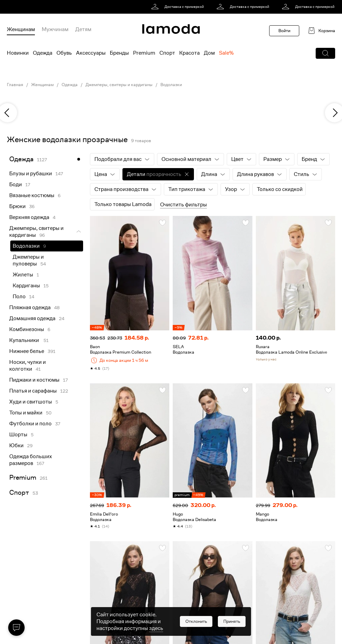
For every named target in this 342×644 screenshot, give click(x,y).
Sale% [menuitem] (226, 53)
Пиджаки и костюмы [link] (34, 380)
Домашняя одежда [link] (32, 318)
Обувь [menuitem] (64, 53)
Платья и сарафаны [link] (33, 391)
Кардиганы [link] (26, 286)
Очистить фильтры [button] (183, 205)
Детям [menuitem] (83, 29)
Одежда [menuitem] (43, 53)
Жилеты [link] (23, 275)
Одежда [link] (70, 85)
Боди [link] (16, 184)
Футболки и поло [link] (30, 424)
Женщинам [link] (42, 85)
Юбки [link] (16, 446)
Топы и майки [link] (26, 413)
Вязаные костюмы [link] (32, 195)
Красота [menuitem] (189, 53)
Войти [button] (284, 31)
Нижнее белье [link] (27, 351)
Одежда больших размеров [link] (31, 460)
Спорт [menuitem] (167, 53)
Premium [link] (23, 477)
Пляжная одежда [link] (30, 307)
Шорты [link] (18, 435)
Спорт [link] (19, 492)
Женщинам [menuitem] (21, 29)
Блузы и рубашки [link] (31, 174)
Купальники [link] (25, 340)
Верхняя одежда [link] (29, 217)
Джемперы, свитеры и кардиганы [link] (119, 85)
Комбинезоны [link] (27, 329)
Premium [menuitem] (144, 53)
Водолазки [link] (171, 85)
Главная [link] (15, 85)
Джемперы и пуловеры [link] (28, 260)
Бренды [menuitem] (119, 53)
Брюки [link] (17, 206)
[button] (325, 53)
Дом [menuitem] (209, 53)
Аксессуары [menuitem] (91, 53)
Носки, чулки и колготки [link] (28, 366)
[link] (179, 7)
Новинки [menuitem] (18, 53)
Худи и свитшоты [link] (31, 402)
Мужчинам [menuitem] (55, 29)
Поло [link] (19, 297)
